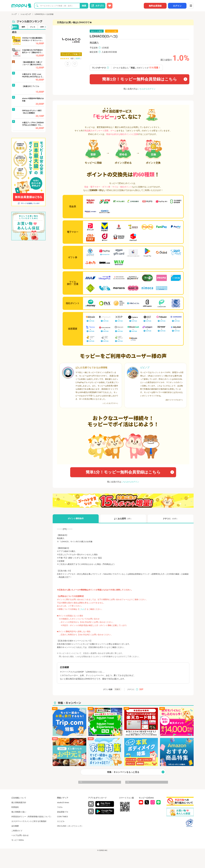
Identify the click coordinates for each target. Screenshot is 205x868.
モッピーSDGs (18, 840)
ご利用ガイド (17, 831)
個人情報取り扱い (19, 812)
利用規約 (15, 807)
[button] (11, 27)
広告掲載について (19, 798)
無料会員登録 (155, 6)
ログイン (177, 6)
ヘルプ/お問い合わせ (20, 835)
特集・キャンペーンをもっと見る (123, 772)
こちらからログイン (146, 89)
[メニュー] (191, 6)
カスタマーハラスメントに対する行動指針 (29, 821)
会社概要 (15, 826)
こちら (82, 609)
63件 (78, 58)
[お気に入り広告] (110, 6)
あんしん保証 (97, 31)
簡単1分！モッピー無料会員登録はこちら (140, 79)
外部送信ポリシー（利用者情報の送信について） (32, 817)
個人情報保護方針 (19, 802)
